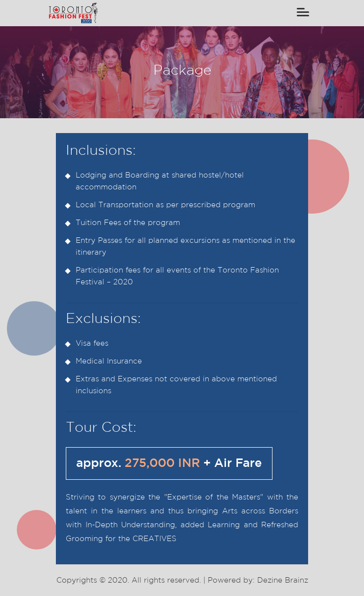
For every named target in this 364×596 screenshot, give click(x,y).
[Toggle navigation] (303, 13)
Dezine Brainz (283, 581)
